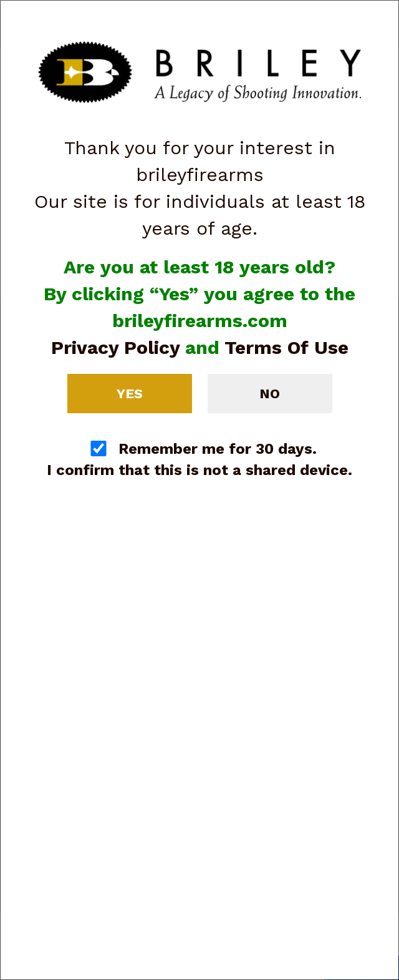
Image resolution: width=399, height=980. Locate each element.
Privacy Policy (115, 347)
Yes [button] (130, 394)
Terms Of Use (286, 347)
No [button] (270, 394)
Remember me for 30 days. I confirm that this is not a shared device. (199, 459)
